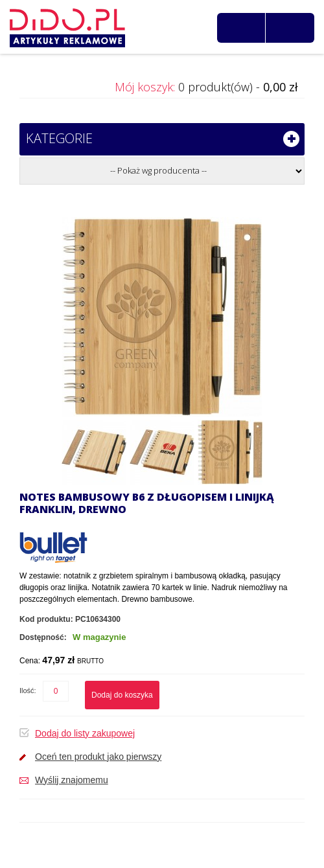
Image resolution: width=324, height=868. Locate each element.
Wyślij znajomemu (72, 780)
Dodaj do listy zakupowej (85, 733)
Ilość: (28, 691)
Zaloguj (294, 28)
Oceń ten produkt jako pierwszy (98, 757)
